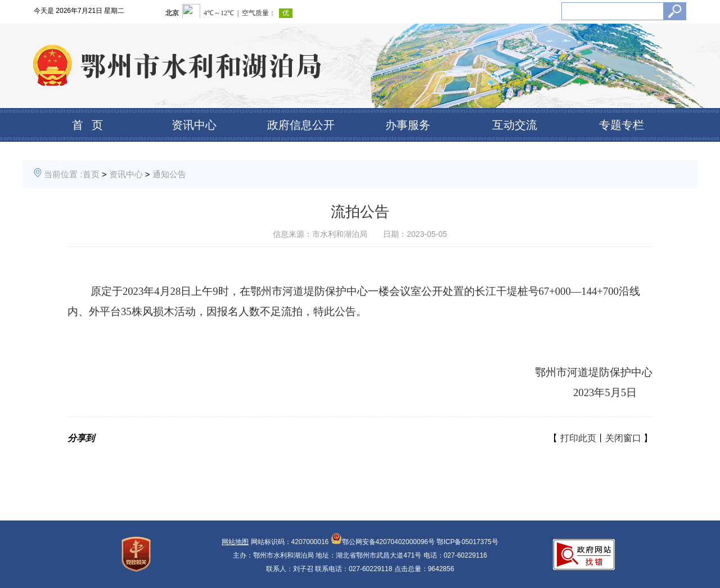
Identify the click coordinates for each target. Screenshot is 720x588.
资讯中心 (194, 125)
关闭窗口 (623, 438)
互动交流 (515, 125)
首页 (91, 174)
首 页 (87, 125)
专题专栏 (622, 125)
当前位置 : (63, 174)
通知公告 (169, 174)
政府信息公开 (301, 125)
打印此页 (578, 438)
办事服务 (408, 125)
